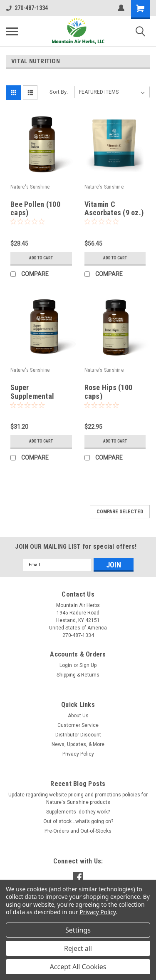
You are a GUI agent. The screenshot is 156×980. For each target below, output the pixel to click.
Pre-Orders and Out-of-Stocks (78, 831)
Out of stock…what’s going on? (78, 821)
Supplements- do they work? (78, 812)
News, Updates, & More (78, 744)
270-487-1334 (27, 8)
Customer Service (78, 725)
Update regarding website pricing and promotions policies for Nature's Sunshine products (78, 798)
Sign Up (88, 665)
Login (66, 665)
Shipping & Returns (78, 675)
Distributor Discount (78, 735)
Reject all (78, 948)
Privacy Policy (78, 754)
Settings (78, 930)
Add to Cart (41, 258)
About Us (78, 716)
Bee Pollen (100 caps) (35, 209)
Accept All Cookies (78, 967)
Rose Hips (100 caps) (109, 392)
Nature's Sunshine (30, 187)
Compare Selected (120, 512)
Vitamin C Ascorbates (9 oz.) (114, 209)
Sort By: (59, 92)
